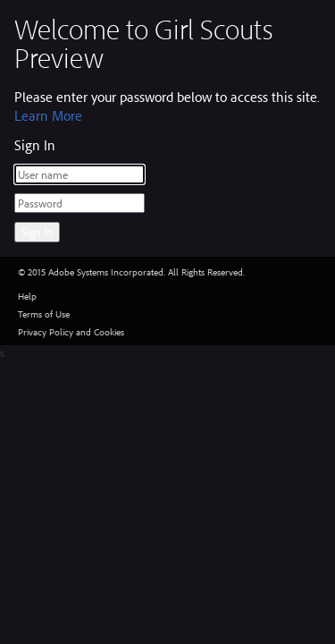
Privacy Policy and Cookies (71, 332)
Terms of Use (44, 314)
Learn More (48, 115)
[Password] (80, 203)
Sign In (37, 232)
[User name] (80, 174)
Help (27, 296)
